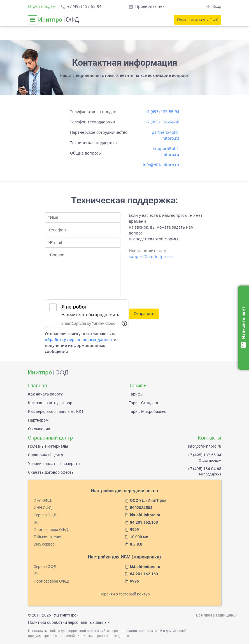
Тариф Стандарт (144, 403)
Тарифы (136, 394)
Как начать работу (45, 394)
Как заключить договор (50, 403)
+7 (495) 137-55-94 (162, 111)
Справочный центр (46, 455)
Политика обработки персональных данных (69, 622)
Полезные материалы (48, 446)
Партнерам (38, 420)
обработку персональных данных (79, 340)
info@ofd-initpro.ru (161, 165)
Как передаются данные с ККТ (56, 411)
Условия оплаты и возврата (54, 464)
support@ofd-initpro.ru (151, 257)
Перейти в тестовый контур (125, 594)
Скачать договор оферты (51, 472)
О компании (39, 429)
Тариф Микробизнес (147, 411)
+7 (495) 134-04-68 (162, 122)
